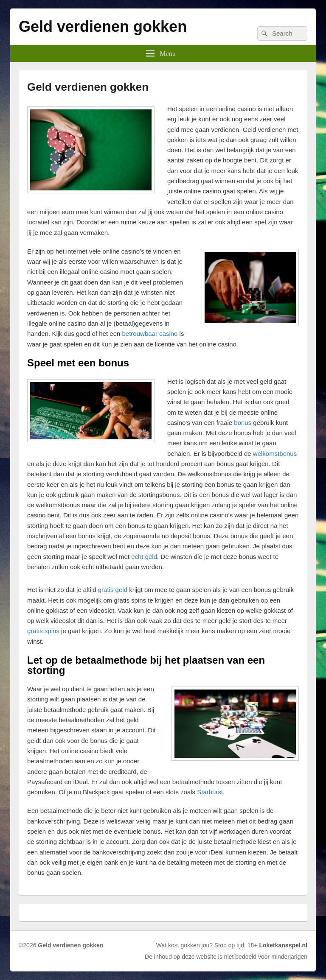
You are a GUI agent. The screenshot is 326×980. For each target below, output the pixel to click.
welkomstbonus (275, 454)
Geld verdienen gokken (103, 27)
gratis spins (43, 631)
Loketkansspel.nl (283, 945)
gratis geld (113, 590)
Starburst (210, 792)
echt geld (144, 557)
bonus (243, 423)
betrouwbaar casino (150, 334)
